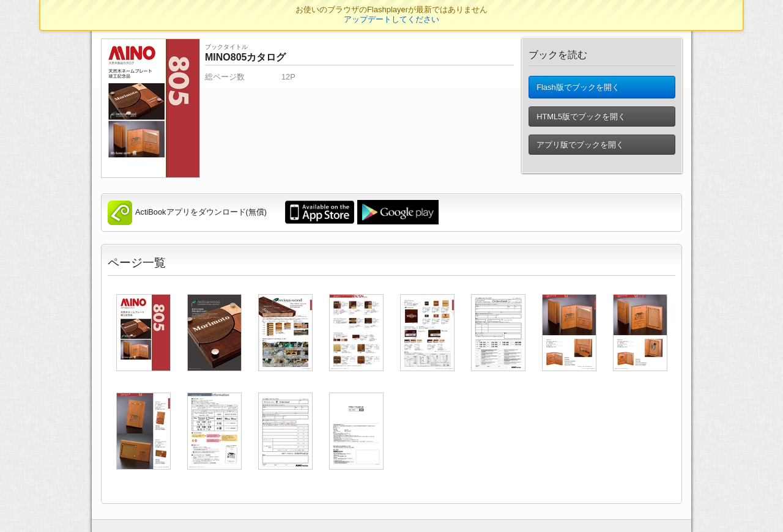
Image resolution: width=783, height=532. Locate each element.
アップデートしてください (391, 19)
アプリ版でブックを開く (580, 150)
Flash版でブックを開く (578, 90)
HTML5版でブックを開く (581, 121)
